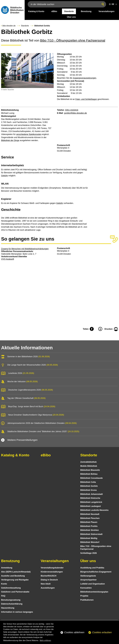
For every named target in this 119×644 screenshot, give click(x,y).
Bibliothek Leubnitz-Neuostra (94, 510)
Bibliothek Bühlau (89, 474)
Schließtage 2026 (89, 553)
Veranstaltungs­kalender (52, 568)
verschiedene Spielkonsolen (29, 134)
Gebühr (4, 176)
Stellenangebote (88, 576)
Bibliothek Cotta (88, 482)
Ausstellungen (48, 588)
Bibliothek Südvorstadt (91, 534)
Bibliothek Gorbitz (89, 486)
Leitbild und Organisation (93, 584)
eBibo (46, 455)
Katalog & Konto (15, 455)
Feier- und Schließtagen (86, 99)
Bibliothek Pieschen (90, 518)
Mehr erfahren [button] (45, 640)
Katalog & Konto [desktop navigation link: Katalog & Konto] (36, 11)
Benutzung (10, 561)
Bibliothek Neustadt (90, 514)
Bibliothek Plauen (89, 522)
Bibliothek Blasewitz (90, 470)
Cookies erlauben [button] (102, 632)
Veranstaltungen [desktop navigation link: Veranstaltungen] (106, 11)
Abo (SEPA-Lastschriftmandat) (16, 572)
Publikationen (87, 600)
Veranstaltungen (55, 561)
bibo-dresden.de (9, 26)
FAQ (3, 596)
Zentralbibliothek (88, 462)
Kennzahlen (86, 588)
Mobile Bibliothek (89, 466)
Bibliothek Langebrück (91, 502)
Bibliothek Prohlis (89, 526)
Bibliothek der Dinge (10, 140)
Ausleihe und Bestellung (13, 576)
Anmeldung (7, 568)
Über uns (88, 561)
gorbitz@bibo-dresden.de (75, 113)
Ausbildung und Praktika (92, 568)
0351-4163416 (72, 110)
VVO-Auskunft (8, 259)
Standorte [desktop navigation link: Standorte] (69, 11)
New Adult (46, 584)
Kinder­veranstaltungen (52, 572)
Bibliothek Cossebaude (91, 478)
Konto (4, 584)
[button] (112, 4)
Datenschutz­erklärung (12, 604)
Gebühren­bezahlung (11, 588)
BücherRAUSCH (49, 576)
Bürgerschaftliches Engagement (96, 572)
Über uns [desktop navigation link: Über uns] (71, 17)
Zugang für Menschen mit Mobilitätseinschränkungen (25, 249)
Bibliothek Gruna (88, 490)
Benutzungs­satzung (11, 600)
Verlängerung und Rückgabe (15, 580)
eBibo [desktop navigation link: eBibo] (54, 11)
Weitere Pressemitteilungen (22, 440)
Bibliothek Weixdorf (90, 542)
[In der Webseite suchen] (63, 4)
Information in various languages (17, 612)
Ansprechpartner (88, 580)
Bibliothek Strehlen (90, 530)
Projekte (84, 596)
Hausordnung (8, 608)
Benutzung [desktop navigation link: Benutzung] (86, 11)
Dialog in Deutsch (49, 580)
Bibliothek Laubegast (91, 506)
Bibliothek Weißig (89, 538)
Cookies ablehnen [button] (74, 632)
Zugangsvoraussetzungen (85, 78)
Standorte (25, 26)
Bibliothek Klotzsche (90, 498)
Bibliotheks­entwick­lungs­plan (94, 592)
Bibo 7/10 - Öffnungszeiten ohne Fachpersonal (73, 40)
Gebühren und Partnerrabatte (15, 592)
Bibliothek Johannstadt (91, 494)
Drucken (109, 329)
